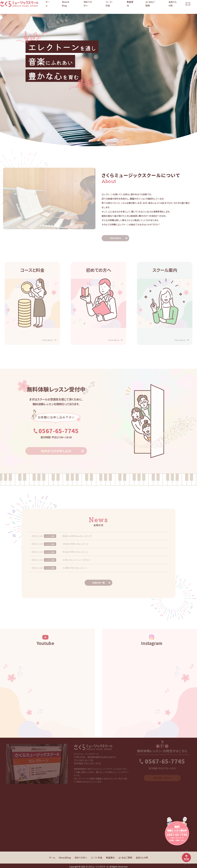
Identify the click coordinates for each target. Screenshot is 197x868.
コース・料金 (127, 7)
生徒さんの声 (175, 7)
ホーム (80, 7)
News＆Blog (93, 7)
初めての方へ (110, 7)
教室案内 (142, 7)
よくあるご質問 (157, 7)
